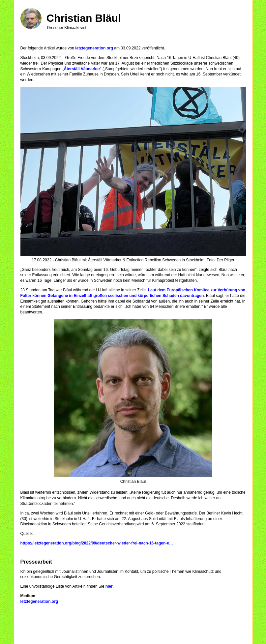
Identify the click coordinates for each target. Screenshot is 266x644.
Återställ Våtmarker (82, 69)
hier (109, 586)
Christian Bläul (84, 18)
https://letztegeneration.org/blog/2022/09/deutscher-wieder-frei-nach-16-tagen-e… (97, 543)
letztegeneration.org (94, 48)
